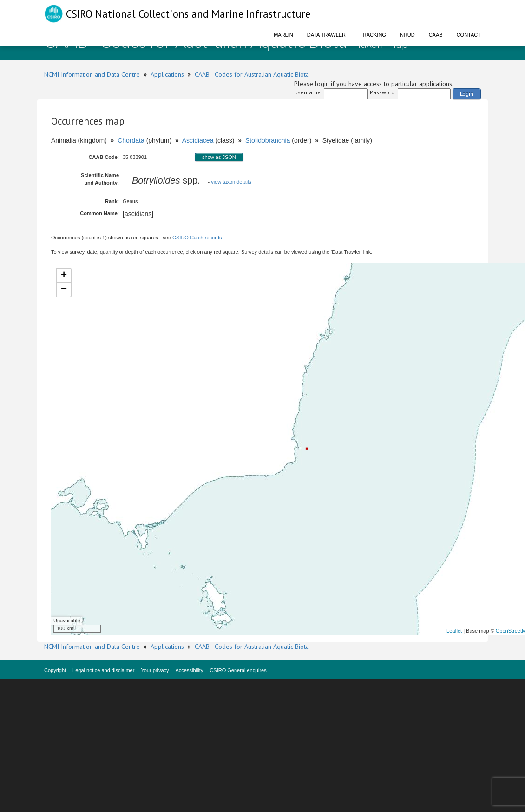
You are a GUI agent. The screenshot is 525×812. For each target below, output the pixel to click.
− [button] (64, 290)
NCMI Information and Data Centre (92, 74)
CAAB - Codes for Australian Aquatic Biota (252, 74)
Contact (469, 35)
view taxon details (231, 182)
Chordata (131, 140)
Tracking (373, 35)
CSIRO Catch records (197, 238)
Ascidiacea (198, 140)
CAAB (436, 35)
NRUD (407, 35)
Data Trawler (326, 35)
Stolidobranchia (268, 140)
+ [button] (64, 276)
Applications (167, 74)
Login (467, 94)
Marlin (283, 35)
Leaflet (454, 631)
